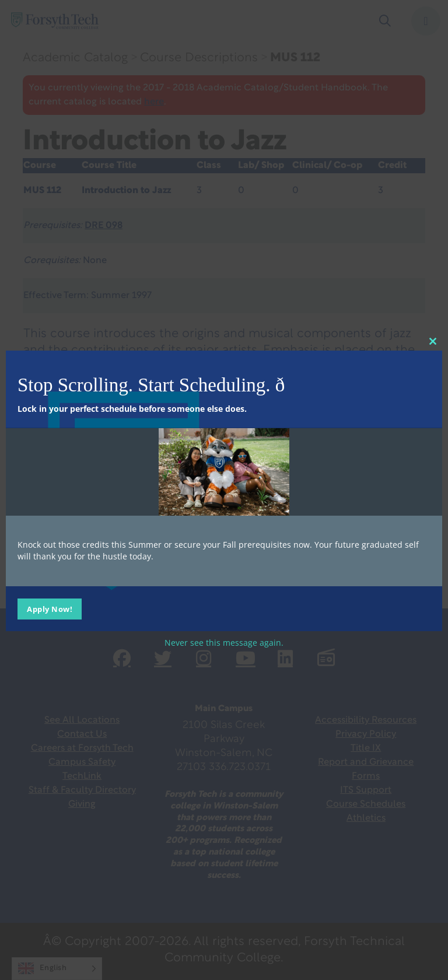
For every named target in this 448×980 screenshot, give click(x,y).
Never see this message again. (224, 642)
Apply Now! (50, 608)
